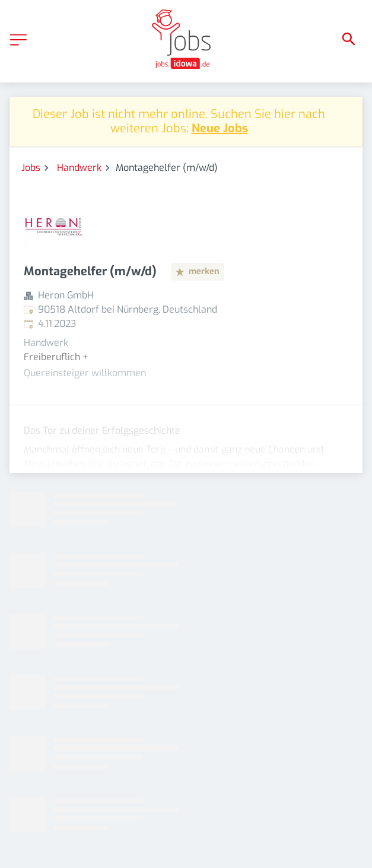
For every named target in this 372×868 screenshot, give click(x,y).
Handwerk (79, 168)
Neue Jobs (220, 128)
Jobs (31, 168)
